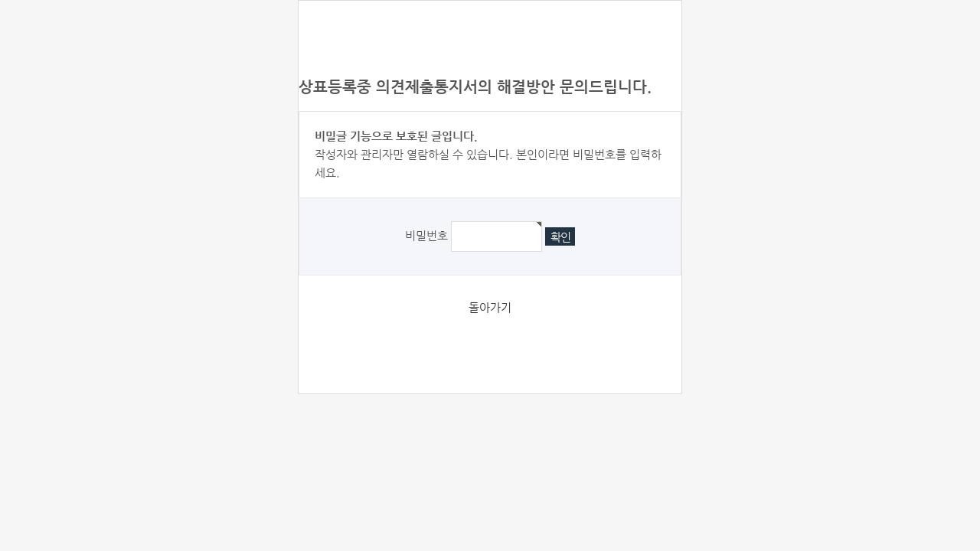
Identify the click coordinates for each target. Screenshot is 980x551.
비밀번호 (426, 235)
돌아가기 (490, 307)
